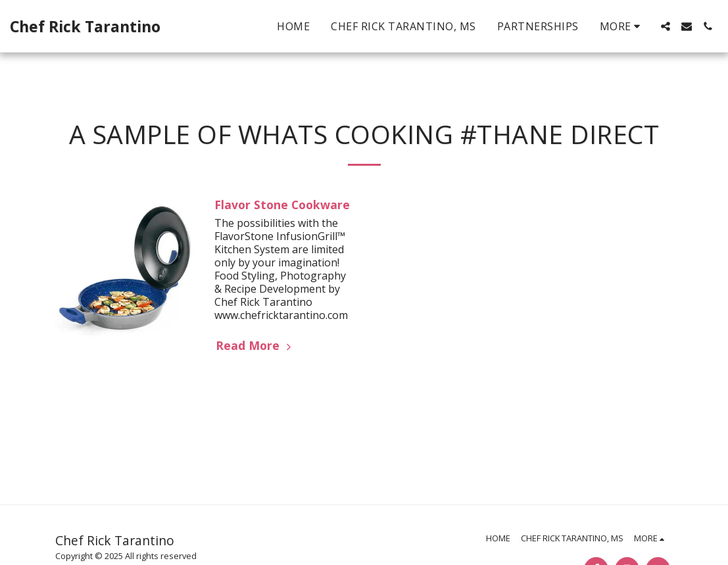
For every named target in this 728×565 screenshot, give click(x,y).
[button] (666, 26)
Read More (255, 345)
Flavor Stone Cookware (282, 205)
